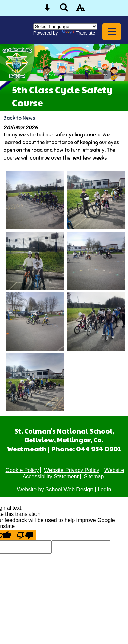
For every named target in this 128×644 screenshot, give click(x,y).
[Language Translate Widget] (65, 26)
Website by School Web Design (55, 489)
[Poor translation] (25, 535)
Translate (79, 33)
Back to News (19, 118)
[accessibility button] (81, 10)
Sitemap (94, 476)
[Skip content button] (47, 10)
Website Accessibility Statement (73, 473)
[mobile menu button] (112, 32)
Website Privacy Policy (72, 470)
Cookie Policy (22, 470)
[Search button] (64, 10)
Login (104, 489)
